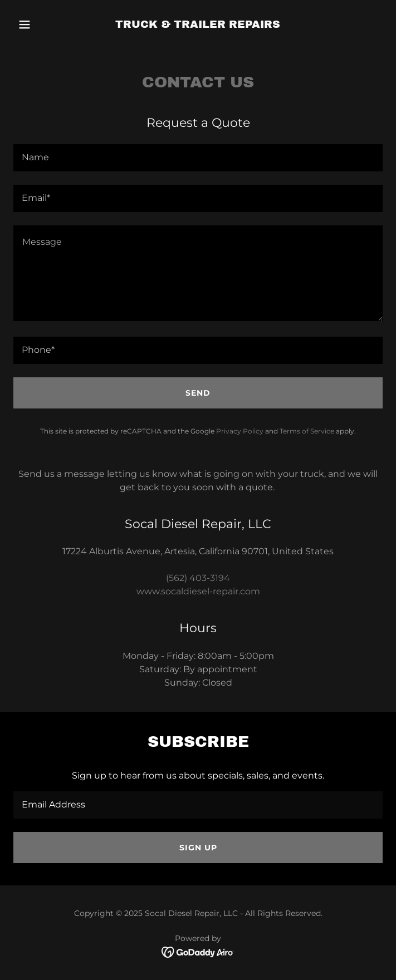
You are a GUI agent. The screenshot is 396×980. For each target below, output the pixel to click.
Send (198, 393)
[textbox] (198, 158)
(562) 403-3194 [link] (198, 578)
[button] (41, 24)
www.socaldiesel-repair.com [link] (198, 591)
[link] (198, 25)
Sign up (198, 848)
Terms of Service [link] (307, 431)
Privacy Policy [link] (240, 431)
